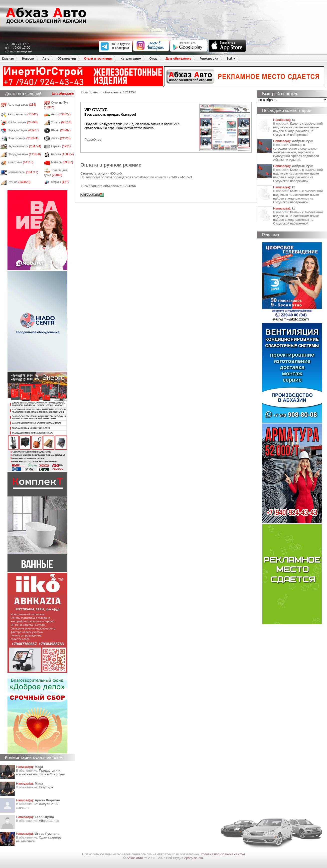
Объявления (67, 59)
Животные (21, 162)
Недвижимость (24, 146)
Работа (63, 154)
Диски (61, 138)
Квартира (46, 787)
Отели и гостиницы (98, 59)
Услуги (61, 122)
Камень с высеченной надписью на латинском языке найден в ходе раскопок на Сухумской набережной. (298, 129)
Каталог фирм (131, 59)
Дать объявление (178, 59)
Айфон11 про (49, 821)
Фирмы (60, 182)
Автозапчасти (23, 114)
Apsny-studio (193, 858)
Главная (8, 59)
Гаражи (61, 146)
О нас (153, 59)
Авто (46, 59)
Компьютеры (23, 172)
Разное (19, 182)
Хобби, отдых (23, 122)
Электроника (23, 138)
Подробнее (93, 139)
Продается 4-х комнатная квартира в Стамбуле (40, 772)
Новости (28, 59)
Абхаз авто (135, 858)
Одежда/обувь (23, 130)
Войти (231, 59)
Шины (61, 130)
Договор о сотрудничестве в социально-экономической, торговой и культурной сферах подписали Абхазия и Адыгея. (296, 152)
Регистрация (209, 59)
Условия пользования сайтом (223, 854)
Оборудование (24, 154)
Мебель (62, 162)
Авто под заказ (22, 105)
